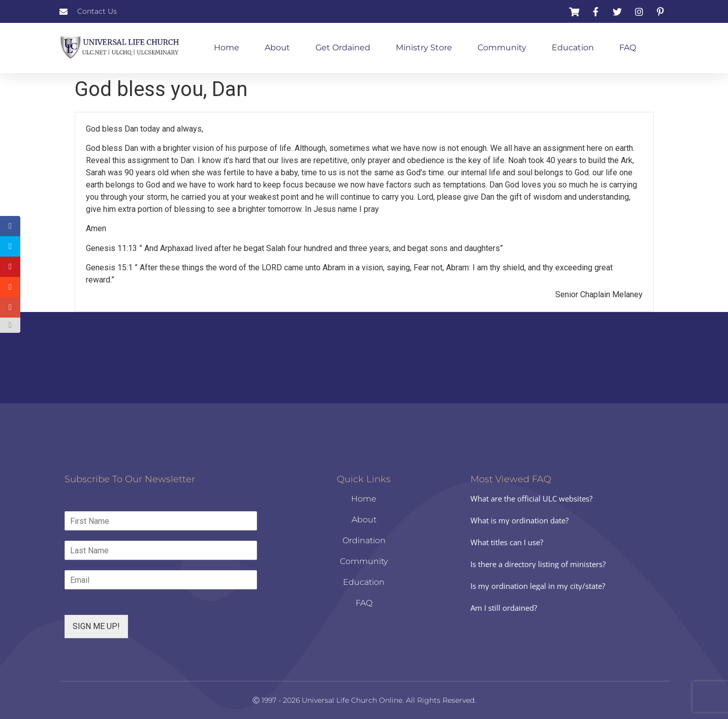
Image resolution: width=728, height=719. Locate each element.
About (277, 48)
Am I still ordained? (504, 608)
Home (227, 48)
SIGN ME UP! (96, 626)
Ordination (364, 540)
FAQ (628, 48)
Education (573, 48)
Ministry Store (424, 48)
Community (502, 48)
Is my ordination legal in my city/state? (538, 586)
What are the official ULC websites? (531, 498)
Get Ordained (343, 48)
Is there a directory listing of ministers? (538, 564)
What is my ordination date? (519, 520)
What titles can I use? (507, 542)
